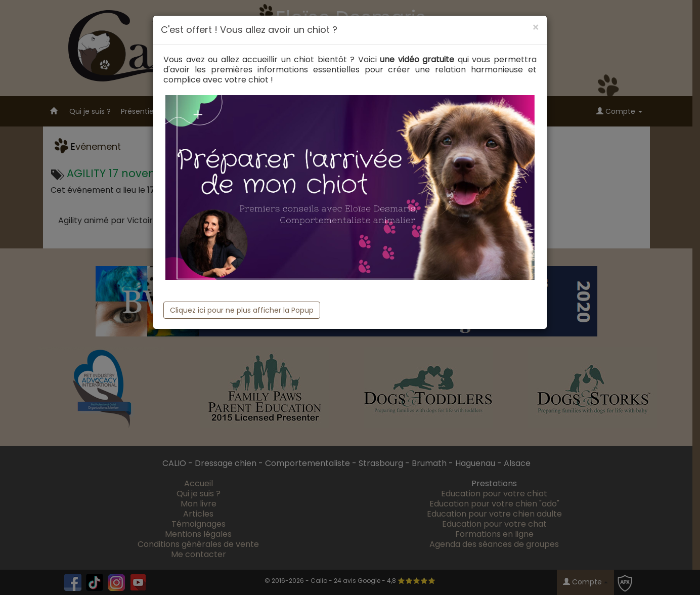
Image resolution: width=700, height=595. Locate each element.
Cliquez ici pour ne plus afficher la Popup (242, 310)
